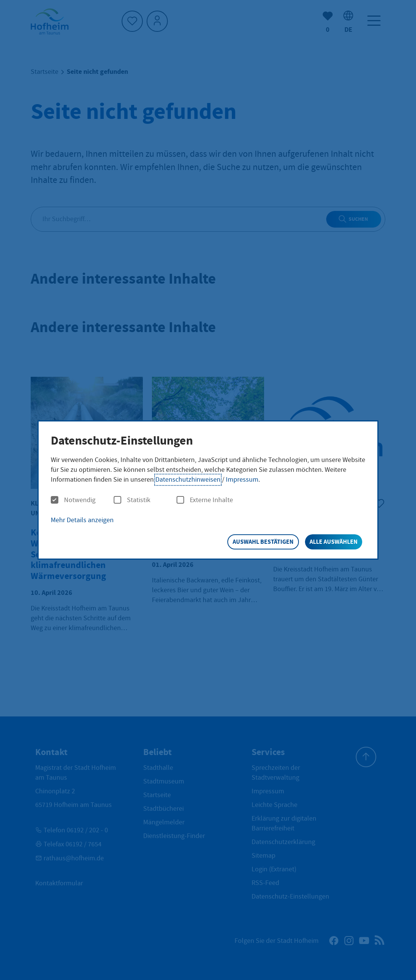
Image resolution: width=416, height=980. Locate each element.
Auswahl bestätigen (263, 542)
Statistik (132, 500)
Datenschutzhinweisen (188, 480)
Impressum (242, 480)
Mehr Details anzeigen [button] (82, 520)
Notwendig (73, 500)
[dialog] (208, 490)
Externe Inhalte (205, 500)
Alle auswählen (334, 542)
